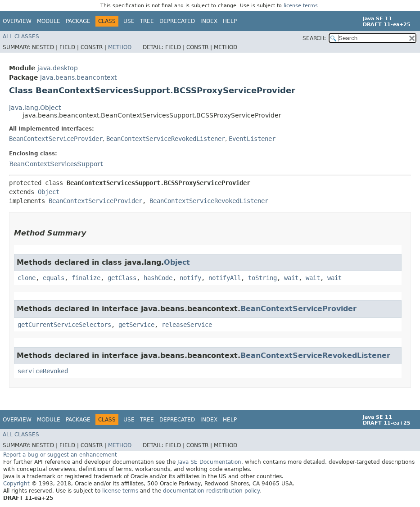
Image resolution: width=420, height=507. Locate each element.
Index (209, 21)
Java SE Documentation (209, 462)
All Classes (21, 36)
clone (27, 278)
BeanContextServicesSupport (56, 164)
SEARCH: (314, 38)
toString (262, 278)
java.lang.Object (35, 108)
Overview (17, 21)
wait (291, 278)
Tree (147, 21)
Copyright (16, 484)
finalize (86, 278)
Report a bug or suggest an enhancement (60, 455)
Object (49, 192)
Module (49, 21)
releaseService (187, 325)
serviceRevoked (43, 371)
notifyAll (225, 278)
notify (190, 278)
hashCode (158, 278)
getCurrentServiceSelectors (64, 325)
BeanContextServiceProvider (56, 139)
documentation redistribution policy (211, 491)
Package (78, 21)
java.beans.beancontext (78, 77)
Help (230, 21)
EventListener (252, 139)
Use (129, 21)
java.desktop (58, 68)
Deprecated (177, 21)
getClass (122, 278)
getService (136, 325)
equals (54, 278)
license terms (301, 6)
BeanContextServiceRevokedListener (166, 139)
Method (120, 47)
